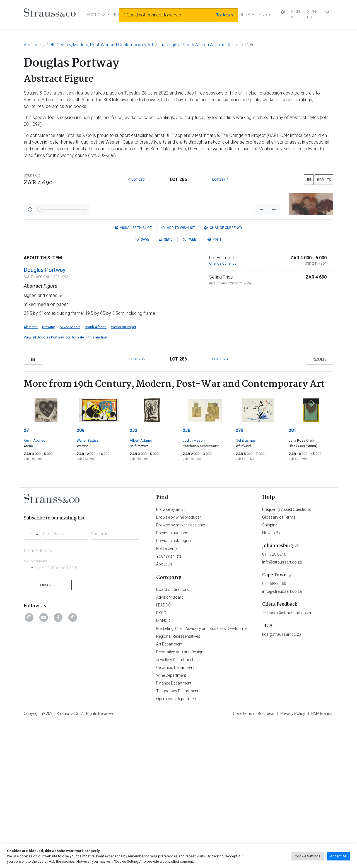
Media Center (167, 695)
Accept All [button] (338, 856)
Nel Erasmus (246, 587)
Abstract (31, 473)
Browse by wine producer (178, 663)
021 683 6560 (274, 730)
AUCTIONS (96, 15)
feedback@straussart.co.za (287, 759)
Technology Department (177, 837)
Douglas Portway (44, 416)
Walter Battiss (88, 587)
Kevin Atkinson (36, 587)
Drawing (49, 473)
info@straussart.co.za (282, 708)
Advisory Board (170, 743)
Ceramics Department (175, 814)
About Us (164, 710)
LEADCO (163, 751)
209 (80, 576)
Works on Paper (124, 473)
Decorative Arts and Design (180, 798)
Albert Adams (141, 587)
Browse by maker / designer (181, 671)
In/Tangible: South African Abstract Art (196, 45)
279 (239, 576)
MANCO (163, 767)
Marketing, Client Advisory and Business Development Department (214, 775)
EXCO (161, 759)
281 (292, 576)
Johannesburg (278, 692)
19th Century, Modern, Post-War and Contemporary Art (100, 45)
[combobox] (32, 678)
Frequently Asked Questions (287, 656)
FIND (263, 15)
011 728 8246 (274, 700)
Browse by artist (170, 656)
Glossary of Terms (279, 663)
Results (324, 180)
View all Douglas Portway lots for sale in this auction (65, 483)
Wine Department (171, 821)
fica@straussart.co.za (282, 780)
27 (26, 576)
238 (186, 576)
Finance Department (174, 829)
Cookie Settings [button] (308, 856)
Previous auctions (172, 679)
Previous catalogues (174, 687)
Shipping (270, 671)
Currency (223, 374)
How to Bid (272, 679)
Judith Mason (194, 587)
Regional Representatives (178, 782)
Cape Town (274, 721)
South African (96, 473)
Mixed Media (70, 473)
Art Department (169, 790)
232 (133, 576)
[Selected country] (29, 714)
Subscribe (48, 731)
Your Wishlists (169, 702)
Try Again (225, 15)
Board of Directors (173, 736)
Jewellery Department (175, 806)
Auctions (32, 45)
